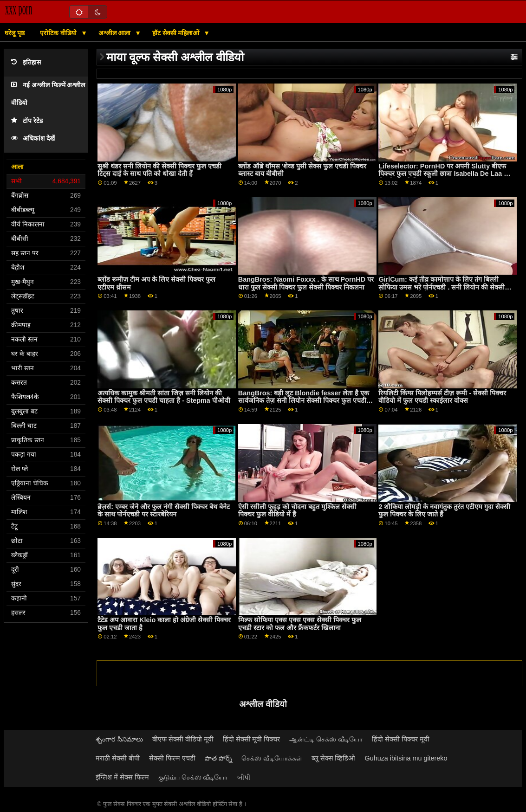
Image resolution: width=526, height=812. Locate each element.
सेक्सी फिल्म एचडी (172, 758)
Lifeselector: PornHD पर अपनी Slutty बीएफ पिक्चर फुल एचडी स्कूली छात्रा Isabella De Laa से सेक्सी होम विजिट (443, 174)
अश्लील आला (116, 33)
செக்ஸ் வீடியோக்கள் (272, 758)
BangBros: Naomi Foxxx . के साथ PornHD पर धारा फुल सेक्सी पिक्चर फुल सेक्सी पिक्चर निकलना (306, 283)
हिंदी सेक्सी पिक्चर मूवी (401, 739)
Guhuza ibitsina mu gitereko (406, 758)
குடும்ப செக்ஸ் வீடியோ (193, 777)
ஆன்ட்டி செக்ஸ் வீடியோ (326, 739)
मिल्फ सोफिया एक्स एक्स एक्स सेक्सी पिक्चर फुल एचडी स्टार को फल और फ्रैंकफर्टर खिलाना (300, 624)
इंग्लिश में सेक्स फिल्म (122, 777)
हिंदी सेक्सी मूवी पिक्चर (252, 739)
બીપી (244, 777)
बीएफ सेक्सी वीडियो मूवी (183, 739)
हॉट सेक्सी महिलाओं (177, 33)
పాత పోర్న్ (218, 758)
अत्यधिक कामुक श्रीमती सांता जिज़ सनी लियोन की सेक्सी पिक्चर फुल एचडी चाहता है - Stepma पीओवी (164, 397)
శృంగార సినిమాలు (119, 739)
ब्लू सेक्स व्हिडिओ (334, 758)
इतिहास (26, 62)
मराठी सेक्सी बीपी (118, 758)
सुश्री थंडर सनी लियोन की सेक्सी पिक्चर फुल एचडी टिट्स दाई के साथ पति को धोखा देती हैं (159, 170)
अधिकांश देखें (33, 139)
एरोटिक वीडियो (59, 33)
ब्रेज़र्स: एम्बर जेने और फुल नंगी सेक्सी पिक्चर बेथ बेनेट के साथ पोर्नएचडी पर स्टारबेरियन (164, 511)
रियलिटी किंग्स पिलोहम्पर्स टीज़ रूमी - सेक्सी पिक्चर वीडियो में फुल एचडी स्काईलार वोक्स (442, 397)
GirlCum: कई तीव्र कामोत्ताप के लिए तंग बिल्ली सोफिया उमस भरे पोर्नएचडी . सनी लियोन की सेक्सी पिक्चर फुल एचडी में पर (442, 287)
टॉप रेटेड (27, 121)
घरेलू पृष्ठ (15, 33)
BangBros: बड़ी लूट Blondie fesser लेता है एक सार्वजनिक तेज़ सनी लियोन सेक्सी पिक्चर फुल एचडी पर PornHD (304, 401)
